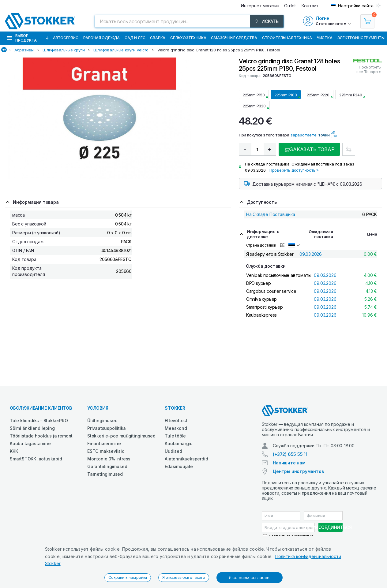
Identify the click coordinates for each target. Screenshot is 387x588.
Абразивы (24, 50)
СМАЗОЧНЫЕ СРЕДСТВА (234, 38)
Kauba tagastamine (30, 443)
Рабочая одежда (101, 38)
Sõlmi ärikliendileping (32, 428)
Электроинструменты (361, 38)
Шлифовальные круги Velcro (121, 50)
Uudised (173, 451)
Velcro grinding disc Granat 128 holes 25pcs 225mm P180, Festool (219, 50)
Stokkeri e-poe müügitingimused (121, 436)
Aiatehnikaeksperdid (186, 459)
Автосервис (66, 38)
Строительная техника (287, 38)
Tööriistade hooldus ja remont (41, 436)
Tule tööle (175, 436)
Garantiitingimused (107, 466)
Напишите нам (289, 463)
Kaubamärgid (179, 443)
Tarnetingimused (105, 474)
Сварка (158, 38)
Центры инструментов (298, 471)
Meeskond (176, 428)
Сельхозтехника (188, 38)
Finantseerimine (104, 443)
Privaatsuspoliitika (107, 428)
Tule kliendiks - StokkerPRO (39, 421)
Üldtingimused (102, 421)
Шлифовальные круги (64, 50)
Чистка (325, 38)
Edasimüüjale (179, 466)
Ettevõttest (176, 421)
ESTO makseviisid (106, 451)
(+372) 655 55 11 (290, 454)
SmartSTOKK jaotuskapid (36, 459)
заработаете (304, 135)
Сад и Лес (135, 38)
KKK (14, 451)
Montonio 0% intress (109, 459)
